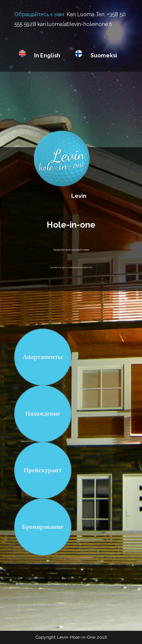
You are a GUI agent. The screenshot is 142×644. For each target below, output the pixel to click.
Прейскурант (42, 470)
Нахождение (42, 414)
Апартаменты (42, 357)
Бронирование (43, 527)
